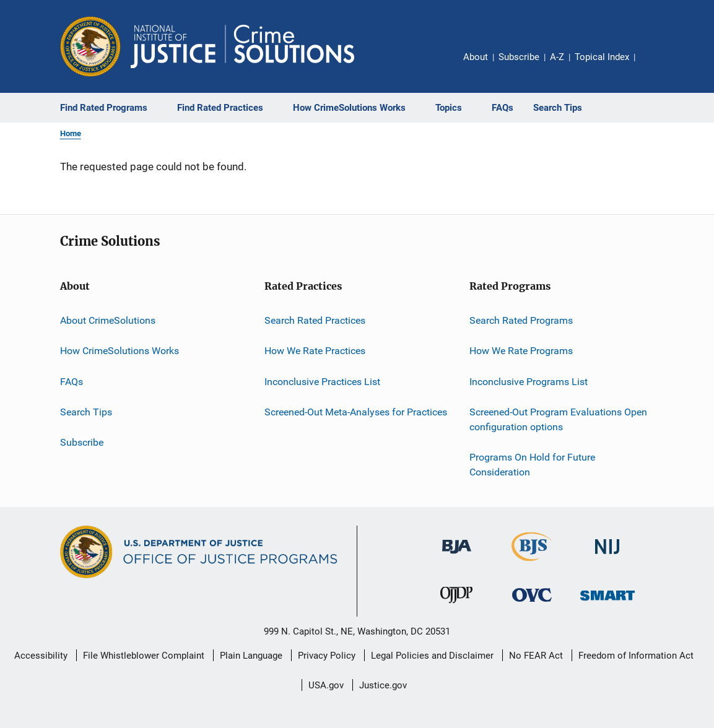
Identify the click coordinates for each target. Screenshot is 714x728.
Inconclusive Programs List (529, 382)
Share (655, 66)
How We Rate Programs (521, 351)
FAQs (72, 382)
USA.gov (326, 685)
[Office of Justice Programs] (90, 46)
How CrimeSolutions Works (120, 351)
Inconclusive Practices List (322, 382)
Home (71, 133)
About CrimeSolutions (108, 320)
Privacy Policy (327, 656)
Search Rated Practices (315, 320)
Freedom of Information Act (636, 656)
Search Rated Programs (521, 320)
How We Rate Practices (315, 351)
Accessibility (41, 656)
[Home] (242, 46)
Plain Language (251, 656)
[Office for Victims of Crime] (532, 604)
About (476, 57)
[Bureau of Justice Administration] (457, 556)
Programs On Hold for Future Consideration (532, 465)
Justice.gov (383, 685)
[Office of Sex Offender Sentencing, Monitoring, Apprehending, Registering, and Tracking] (607, 603)
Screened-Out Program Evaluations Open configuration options (558, 419)
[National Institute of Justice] (607, 556)
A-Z (557, 57)
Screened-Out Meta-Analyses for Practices (356, 412)
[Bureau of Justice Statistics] (532, 563)
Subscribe (519, 57)
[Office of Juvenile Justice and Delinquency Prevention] (456, 605)
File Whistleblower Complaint (144, 656)
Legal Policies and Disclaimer (432, 656)
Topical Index (602, 57)
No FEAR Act (536, 656)
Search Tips (86, 412)
